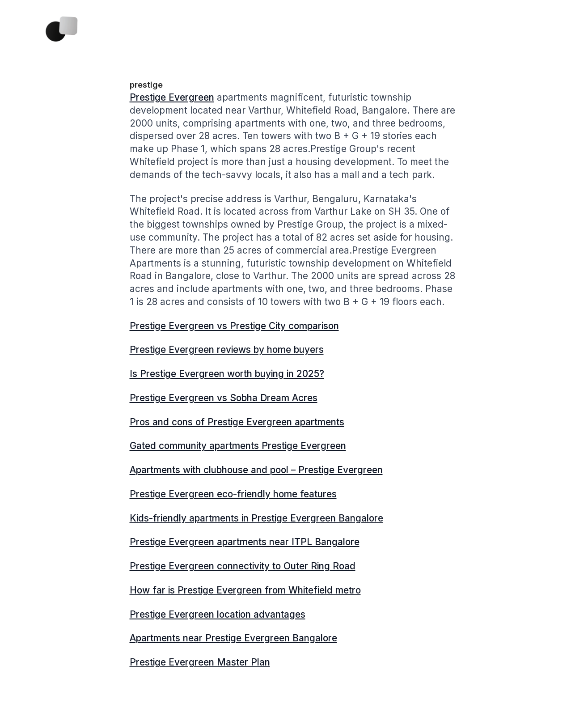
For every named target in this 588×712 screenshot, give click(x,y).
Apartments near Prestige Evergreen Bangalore (233, 638)
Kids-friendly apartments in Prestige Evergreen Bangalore (256, 518)
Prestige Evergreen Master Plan (200, 662)
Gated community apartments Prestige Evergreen (238, 446)
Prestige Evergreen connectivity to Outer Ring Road (243, 566)
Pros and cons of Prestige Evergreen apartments (237, 422)
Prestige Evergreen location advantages (218, 614)
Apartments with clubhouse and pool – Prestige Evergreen (256, 470)
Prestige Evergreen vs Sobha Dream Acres (224, 398)
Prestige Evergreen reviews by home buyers (227, 350)
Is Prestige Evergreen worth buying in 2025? (227, 374)
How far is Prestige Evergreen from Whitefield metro (245, 590)
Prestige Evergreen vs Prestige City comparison (234, 326)
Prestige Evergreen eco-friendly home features (233, 494)
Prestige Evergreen (172, 97)
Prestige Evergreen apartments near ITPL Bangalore (245, 542)
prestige (146, 85)
